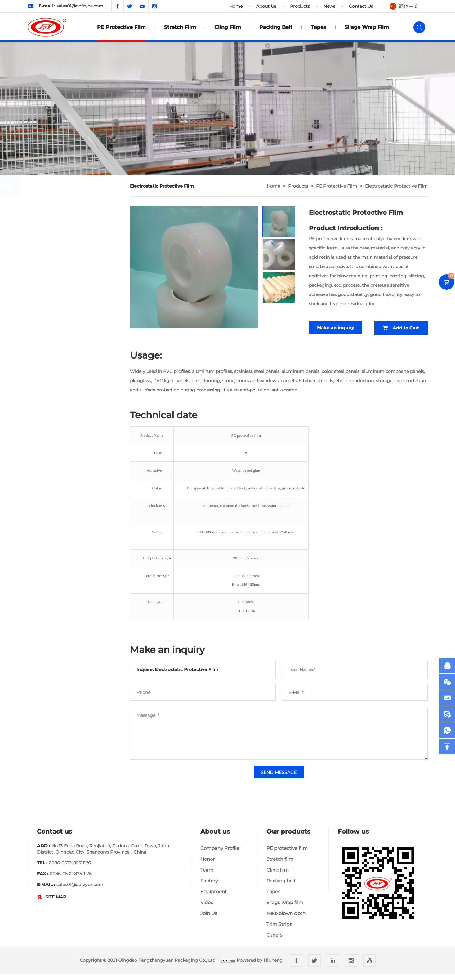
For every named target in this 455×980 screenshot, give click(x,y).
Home (236, 6)
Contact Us (361, 6)
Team (207, 875)
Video (207, 908)
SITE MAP (56, 903)
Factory (209, 886)
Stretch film (180, 27)
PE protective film (121, 27)
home (273, 186)
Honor (207, 865)
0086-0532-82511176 (70, 868)
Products (300, 6)
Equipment (214, 897)
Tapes (319, 27)
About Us (266, 6)
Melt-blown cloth (286, 919)
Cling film (228, 27)
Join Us (209, 919)
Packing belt (276, 27)
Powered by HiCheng (260, 966)
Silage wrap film (367, 27)
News (329, 6)
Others (274, 940)
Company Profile (220, 854)
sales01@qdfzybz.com (80, 6)
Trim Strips (279, 930)
